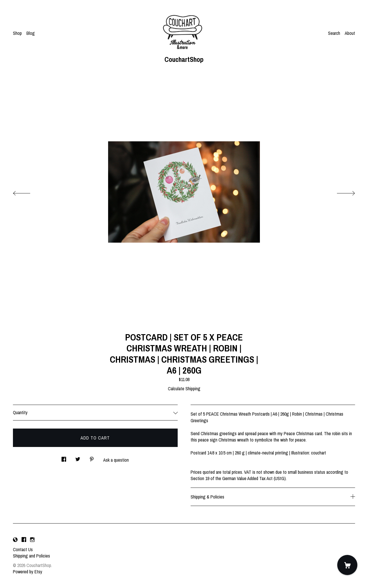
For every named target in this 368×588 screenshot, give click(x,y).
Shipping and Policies (31, 556)
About (350, 33)
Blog (31, 33)
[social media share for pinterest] (92, 457)
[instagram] (32, 540)
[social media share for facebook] (64, 457)
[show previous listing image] (27, 192)
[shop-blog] (15, 540)
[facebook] (24, 540)
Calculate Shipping (184, 389)
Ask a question (116, 460)
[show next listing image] (341, 192)
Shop (17, 33)
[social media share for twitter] (78, 457)
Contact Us (23, 549)
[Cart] (347, 565)
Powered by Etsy (28, 572)
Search (334, 33)
